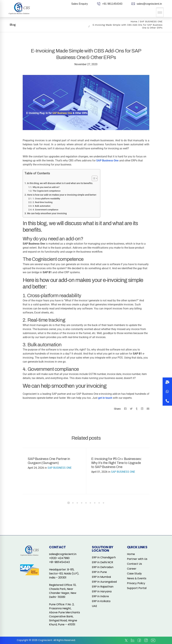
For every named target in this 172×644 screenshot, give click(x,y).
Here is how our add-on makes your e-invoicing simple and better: (62, 195)
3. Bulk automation (41, 206)
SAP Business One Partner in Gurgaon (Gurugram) (49, 461)
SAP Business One (107, 160)
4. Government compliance (45, 210)
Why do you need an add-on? (46, 187)
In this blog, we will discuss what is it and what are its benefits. (60, 183)
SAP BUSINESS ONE (151, 21)
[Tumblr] (137, 409)
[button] (167, 401)
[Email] (148, 409)
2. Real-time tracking (42, 202)
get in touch (105, 398)
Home (134, 21)
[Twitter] (131, 409)
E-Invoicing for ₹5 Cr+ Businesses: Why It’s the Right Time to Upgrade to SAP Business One (116, 463)
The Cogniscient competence (47, 191)
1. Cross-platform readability (46, 199)
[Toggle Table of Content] (93, 178)
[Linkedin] (142, 409)
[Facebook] (125, 409)
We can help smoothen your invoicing (47, 213)
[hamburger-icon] (160, 12)
